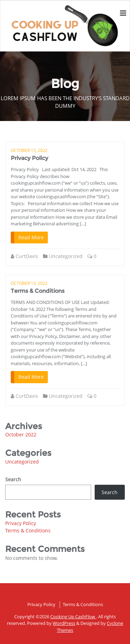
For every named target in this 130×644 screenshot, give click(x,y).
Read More (31, 237)
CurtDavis (27, 256)
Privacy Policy (29, 158)
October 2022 (21, 434)
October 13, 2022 (29, 150)
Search (13, 479)
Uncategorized (66, 256)
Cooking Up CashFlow (73, 617)
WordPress (64, 623)
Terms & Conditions (38, 291)
